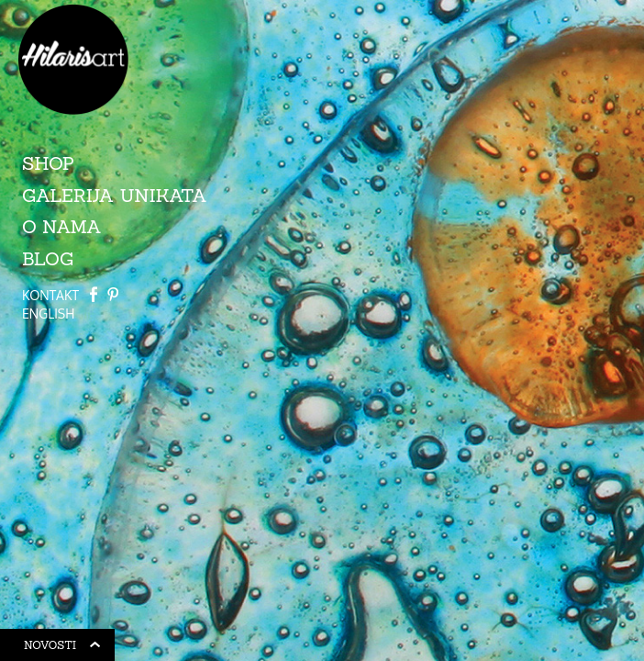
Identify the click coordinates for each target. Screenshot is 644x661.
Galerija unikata (115, 195)
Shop (48, 163)
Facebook (94, 294)
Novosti (62, 648)
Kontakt (50, 295)
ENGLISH (48, 314)
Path (113, 294)
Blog (48, 258)
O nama (62, 226)
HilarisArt (73, 60)
